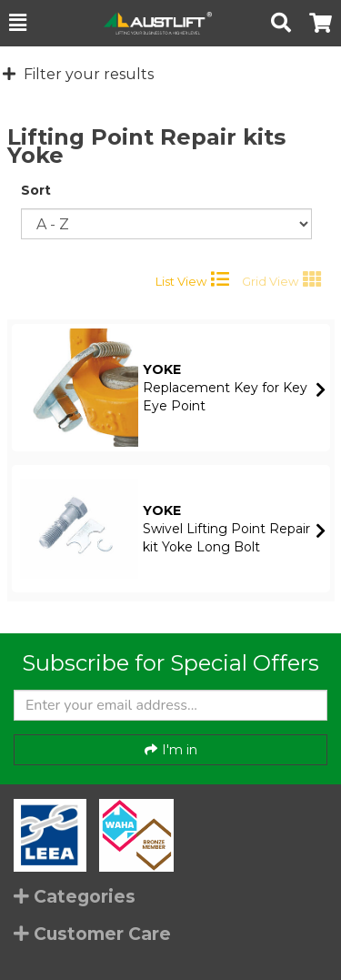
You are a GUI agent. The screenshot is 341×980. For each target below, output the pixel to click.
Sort (36, 190)
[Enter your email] (170, 705)
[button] (18, 23)
